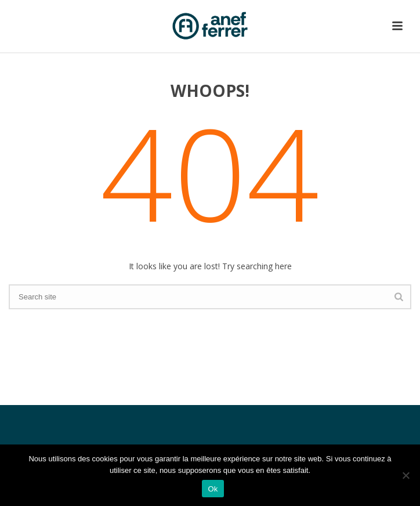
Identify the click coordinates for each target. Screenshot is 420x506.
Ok (213, 489)
